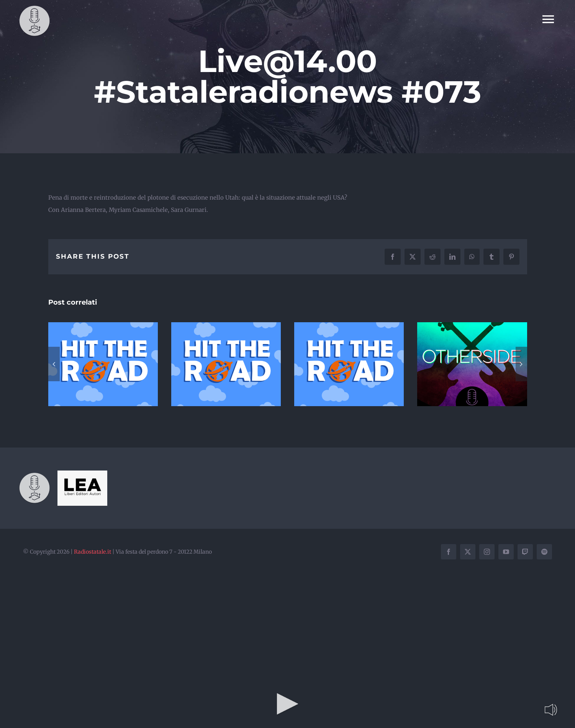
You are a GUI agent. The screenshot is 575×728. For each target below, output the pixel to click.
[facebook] (449, 552)
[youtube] (506, 552)
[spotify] (544, 552)
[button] (54, 364)
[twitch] (525, 552)
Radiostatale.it (93, 552)
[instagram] (487, 552)
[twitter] (468, 552)
